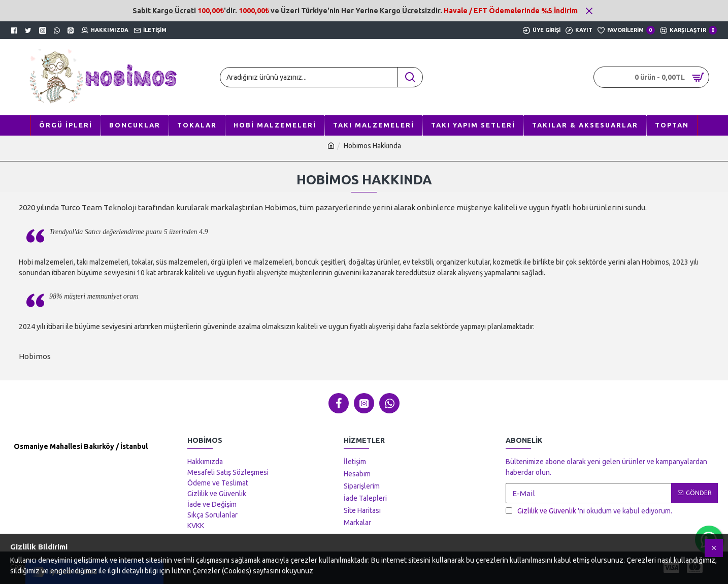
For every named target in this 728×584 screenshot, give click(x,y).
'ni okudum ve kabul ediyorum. (589, 511)
